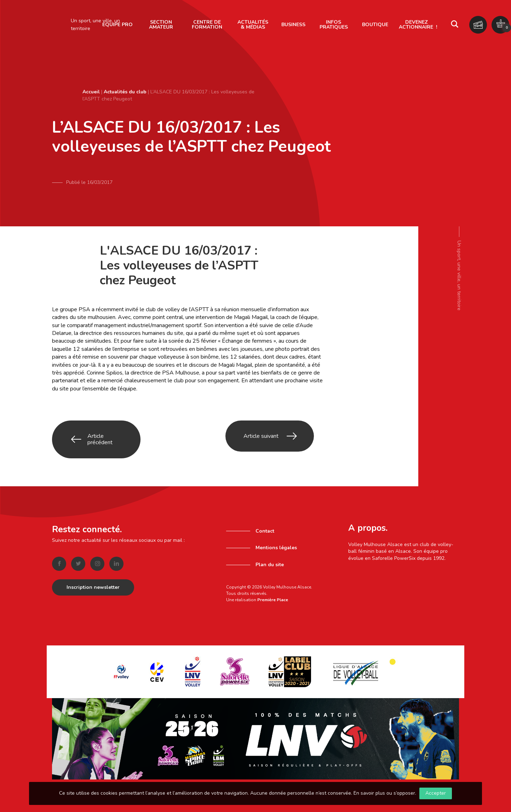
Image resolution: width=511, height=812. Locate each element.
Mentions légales (276, 545)
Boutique (375, 25)
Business (293, 25)
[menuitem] (161, 25)
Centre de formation (207, 25)
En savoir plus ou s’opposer (384, 793)
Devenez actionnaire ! (418, 25)
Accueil (91, 92)
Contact (265, 528)
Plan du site (270, 562)
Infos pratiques (334, 25)
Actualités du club (125, 92)
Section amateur (161, 25)
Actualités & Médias (253, 25)
